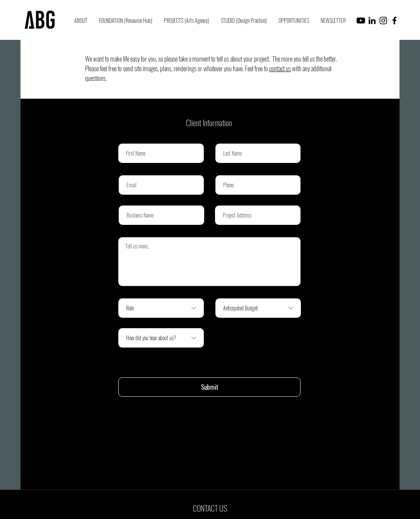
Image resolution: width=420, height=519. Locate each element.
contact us (280, 68)
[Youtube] (361, 21)
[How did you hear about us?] (161, 338)
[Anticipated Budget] (258, 308)
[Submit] (209, 387)
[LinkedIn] (372, 21)
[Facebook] (394, 21)
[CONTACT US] (210, 508)
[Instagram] (383, 21)
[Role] (161, 308)
